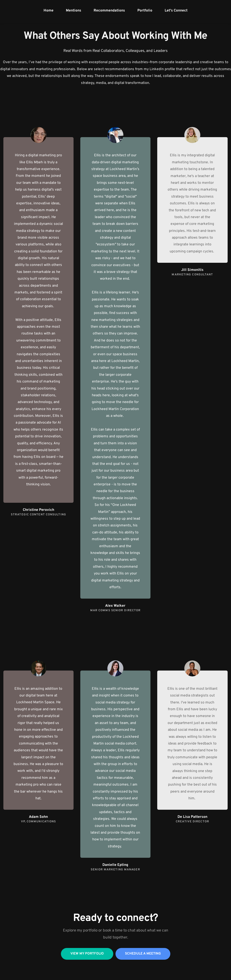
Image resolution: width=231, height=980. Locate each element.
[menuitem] (49, 11)
